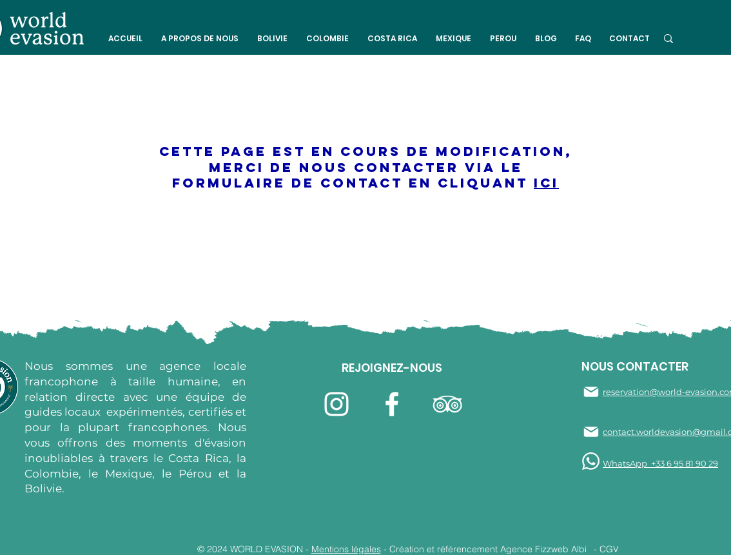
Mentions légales (346, 549)
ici (546, 183)
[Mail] (591, 392)
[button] (200, 39)
